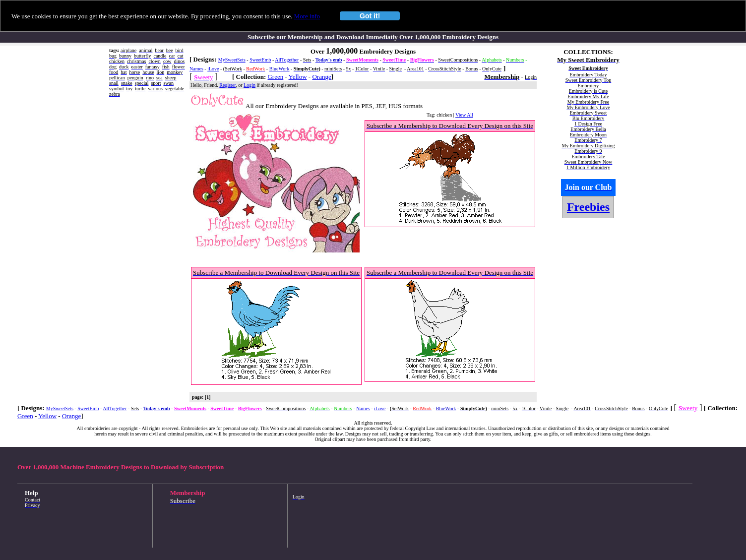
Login (249, 85)
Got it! (370, 16)
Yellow (298, 77)
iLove (213, 69)
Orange (321, 77)
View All (464, 115)
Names (196, 69)
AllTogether (287, 60)
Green (275, 77)
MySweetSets (232, 60)
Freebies (588, 207)
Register (227, 85)
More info (307, 16)
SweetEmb (260, 60)
